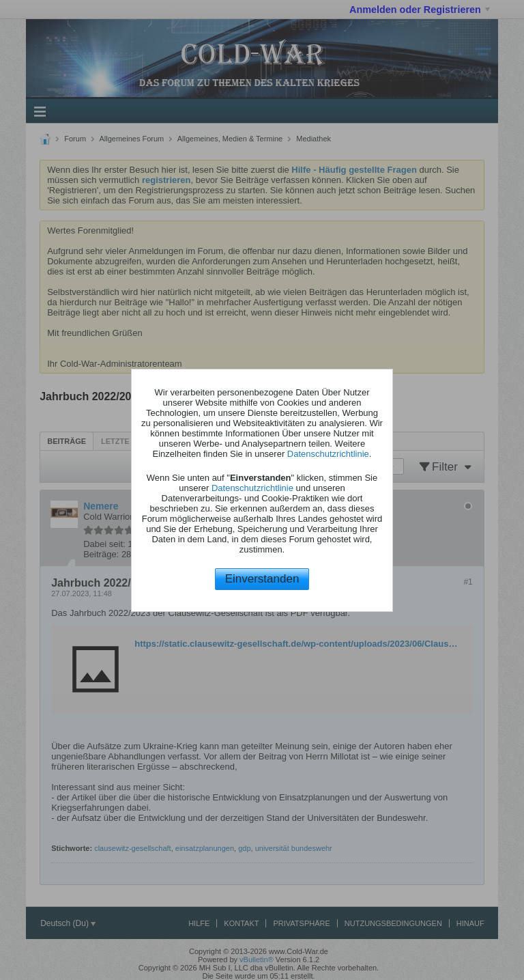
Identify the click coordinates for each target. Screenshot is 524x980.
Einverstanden (262, 579)
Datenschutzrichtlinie (328, 454)
